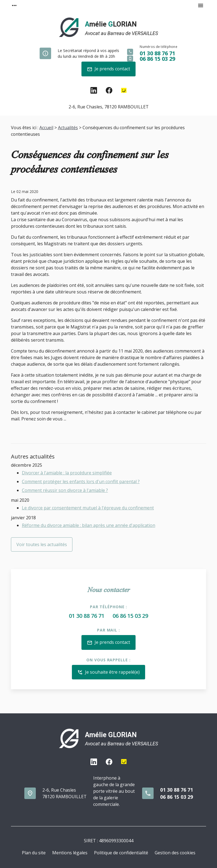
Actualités (68, 128)
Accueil (46, 128)
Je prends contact (108, 69)
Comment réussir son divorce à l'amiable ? (65, 490)
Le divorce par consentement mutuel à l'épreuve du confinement (88, 508)
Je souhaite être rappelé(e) (108, 672)
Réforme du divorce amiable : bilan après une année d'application (89, 525)
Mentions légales (70, 853)
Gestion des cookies (175, 853)
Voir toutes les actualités (42, 544)
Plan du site (34, 853)
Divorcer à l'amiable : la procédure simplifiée (67, 473)
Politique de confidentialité (121, 853)
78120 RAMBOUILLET (109, 107)
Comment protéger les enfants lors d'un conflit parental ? (81, 481)
